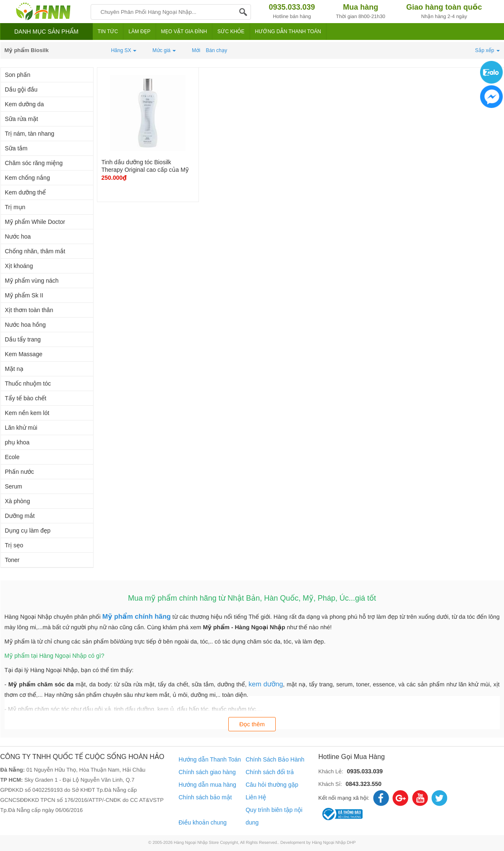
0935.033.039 (365, 771)
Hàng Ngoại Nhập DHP (334, 843)
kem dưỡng (266, 684)
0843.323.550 (363, 784)
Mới (196, 50)
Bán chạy (217, 50)
